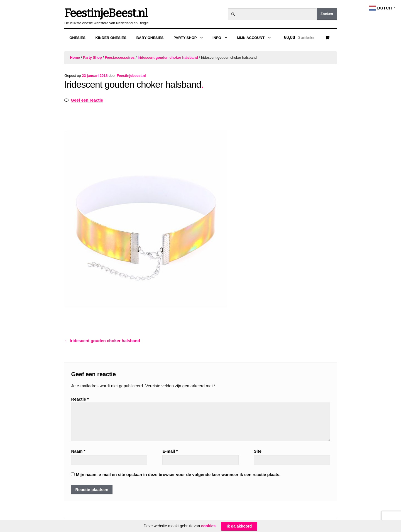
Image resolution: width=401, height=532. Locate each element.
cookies (208, 526)
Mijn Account (251, 38)
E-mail (170, 451)
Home (75, 57)
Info (217, 38)
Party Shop (185, 38)
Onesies (77, 38)
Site (258, 451)
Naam (78, 451)
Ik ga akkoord (239, 526)
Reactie (80, 399)
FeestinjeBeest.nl (106, 13)
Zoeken (327, 14)
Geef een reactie (87, 100)
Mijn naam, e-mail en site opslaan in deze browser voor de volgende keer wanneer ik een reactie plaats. (178, 475)
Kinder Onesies (111, 38)
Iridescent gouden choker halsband (168, 57)
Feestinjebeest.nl (131, 76)
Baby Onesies (150, 38)
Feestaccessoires (120, 57)
